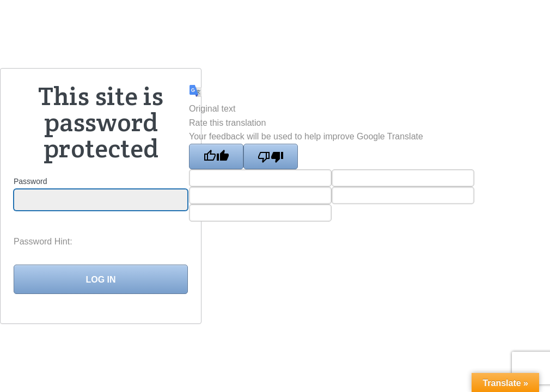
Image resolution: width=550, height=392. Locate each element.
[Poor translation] (271, 157)
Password (30, 181)
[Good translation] (216, 157)
